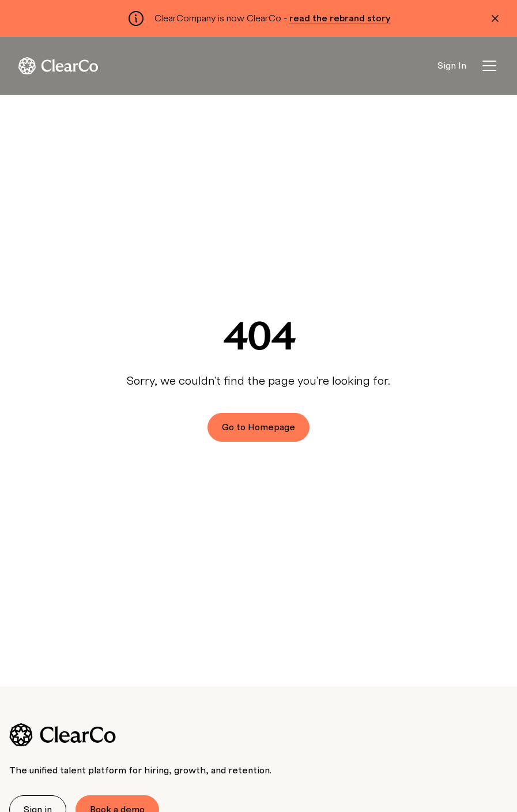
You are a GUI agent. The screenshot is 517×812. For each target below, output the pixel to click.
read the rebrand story (340, 18)
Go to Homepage (258, 427)
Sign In (452, 66)
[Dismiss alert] (495, 18)
